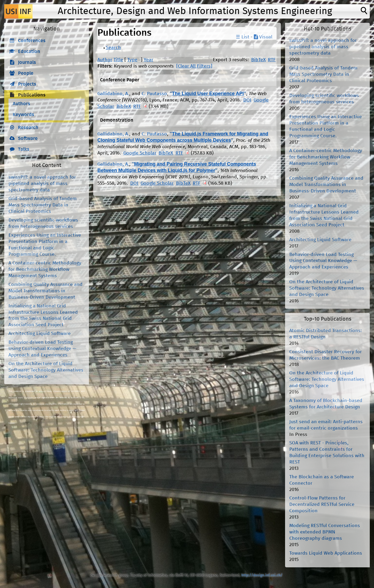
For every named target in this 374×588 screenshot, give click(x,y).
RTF (272, 60)
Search (113, 48)
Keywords (23, 115)
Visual (263, 37)
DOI (247, 100)
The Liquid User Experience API (208, 94)
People (26, 73)
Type (132, 60)
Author (105, 60)
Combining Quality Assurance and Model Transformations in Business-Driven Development (46, 291)
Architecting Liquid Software (40, 334)
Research (28, 128)
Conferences (32, 41)
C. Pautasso (154, 94)
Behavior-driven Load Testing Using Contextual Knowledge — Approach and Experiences (42, 349)
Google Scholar (140, 153)
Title (118, 60)
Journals (27, 63)
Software (28, 139)
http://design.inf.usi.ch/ (262, 575)
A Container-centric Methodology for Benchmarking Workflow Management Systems (45, 269)
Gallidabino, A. (113, 94)
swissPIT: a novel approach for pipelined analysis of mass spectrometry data (42, 184)
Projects (27, 84)
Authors (21, 104)
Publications (32, 95)
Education (29, 52)
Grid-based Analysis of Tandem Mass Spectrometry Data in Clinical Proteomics (43, 205)
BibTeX (258, 60)
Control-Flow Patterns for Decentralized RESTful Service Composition (322, 505)
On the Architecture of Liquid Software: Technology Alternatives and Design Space (46, 370)
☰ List (243, 37)
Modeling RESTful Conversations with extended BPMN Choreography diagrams (325, 532)
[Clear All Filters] (194, 66)
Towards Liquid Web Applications (326, 553)
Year (148, 60)
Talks (24, 149)
